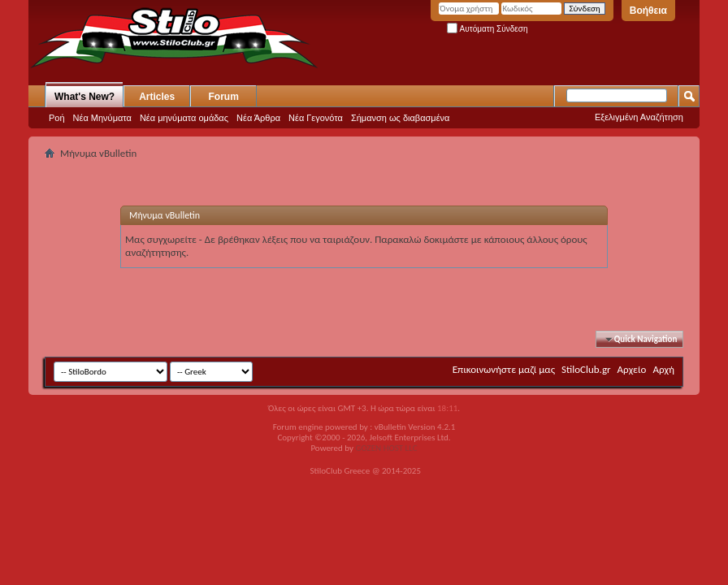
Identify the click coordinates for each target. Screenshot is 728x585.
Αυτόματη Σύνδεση (487, 29)
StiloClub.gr (586, 369)
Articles (157, 97)
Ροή (57, 118)
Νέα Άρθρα (258, 118)
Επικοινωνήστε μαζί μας (504, 369)
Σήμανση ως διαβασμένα (401, 118)
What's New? (84, 97)
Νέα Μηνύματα (102, 118)
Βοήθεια (648, 11)
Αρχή (663, 369)
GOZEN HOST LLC (387, 448)
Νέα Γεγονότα (316, 118)
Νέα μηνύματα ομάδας (184, 118)
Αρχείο (632, 369)
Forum (224, 97)
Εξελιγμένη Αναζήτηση (639, 117)
